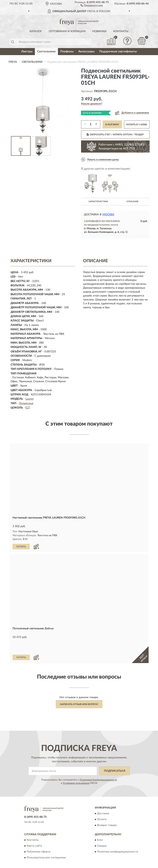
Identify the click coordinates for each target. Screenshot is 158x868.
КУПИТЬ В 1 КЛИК (137, 125)
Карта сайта (34, 833)
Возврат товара (107, 812)
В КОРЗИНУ (112, 125)
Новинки (99, 31)
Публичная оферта (38, 838)
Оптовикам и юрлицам (67, 31)
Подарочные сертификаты (118, 51)
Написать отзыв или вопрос (79, 691)
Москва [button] (108, 215)
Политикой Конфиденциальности (98, 766)
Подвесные (26, 403)
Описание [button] (132, 202)
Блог (100, 827)
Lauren (30, 399)
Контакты (121, 31)
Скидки (102, 833)
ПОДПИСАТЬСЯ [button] (115, 758)
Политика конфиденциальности (118, 838)
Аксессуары (86, 51)
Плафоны (67, 51)
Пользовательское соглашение (46, 844)
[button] (92, 5)
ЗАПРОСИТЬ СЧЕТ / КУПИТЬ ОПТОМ (115, 135)
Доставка (103, 800)
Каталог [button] (36, 31)
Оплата (102, 806)
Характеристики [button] (98, 202)
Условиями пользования (76, 770)
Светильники (46, 51)
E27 (28, 408)
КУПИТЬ (21, 546)
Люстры (27, 51)
